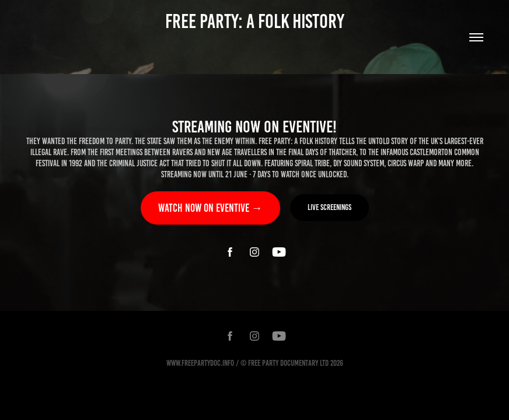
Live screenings (330, 207)
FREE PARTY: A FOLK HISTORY (255, 21)
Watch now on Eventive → (210, 208)
